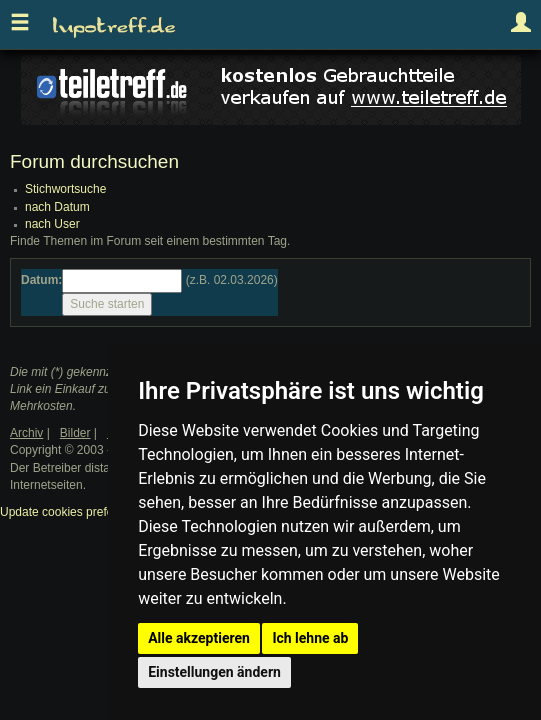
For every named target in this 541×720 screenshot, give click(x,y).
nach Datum (57, 207)
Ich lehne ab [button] (310, 638)
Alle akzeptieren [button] (199, 638)
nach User (52, 224)
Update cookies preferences (74, 512)
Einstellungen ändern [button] (214, 672)
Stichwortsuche (65, 189)
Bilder (75, 433)
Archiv (26, 433)
